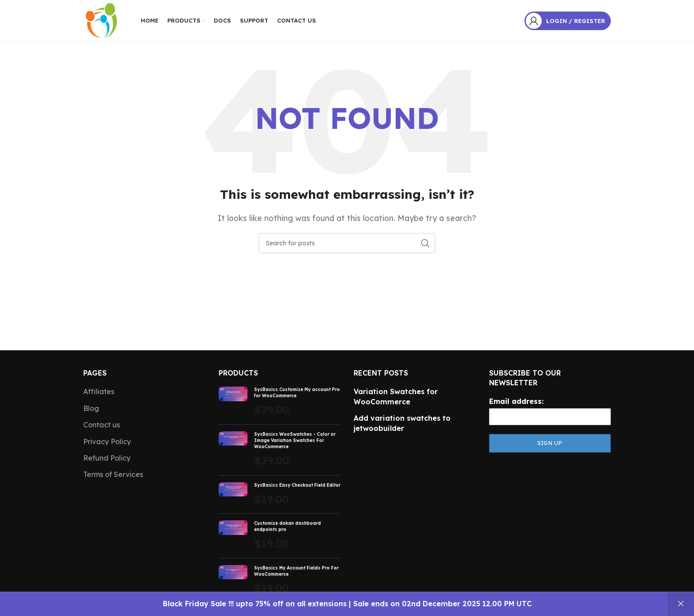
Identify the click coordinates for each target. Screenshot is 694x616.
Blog (91, 411)
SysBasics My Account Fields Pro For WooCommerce (296, 573)
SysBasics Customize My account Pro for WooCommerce (297, 395)
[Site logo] (101, 21)
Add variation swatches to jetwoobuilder (402, 426)
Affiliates (99, 394)
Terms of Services (113, 477)
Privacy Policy (107, 444)
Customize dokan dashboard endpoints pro (287, 529)
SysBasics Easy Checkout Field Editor (297, 487)
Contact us (102, 427)
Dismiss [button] (681, 604)
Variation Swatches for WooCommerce (396, 399)
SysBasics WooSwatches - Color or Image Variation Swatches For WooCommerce (295, 443)
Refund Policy (107, 460)
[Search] (347, 246)
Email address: (516, 403)
